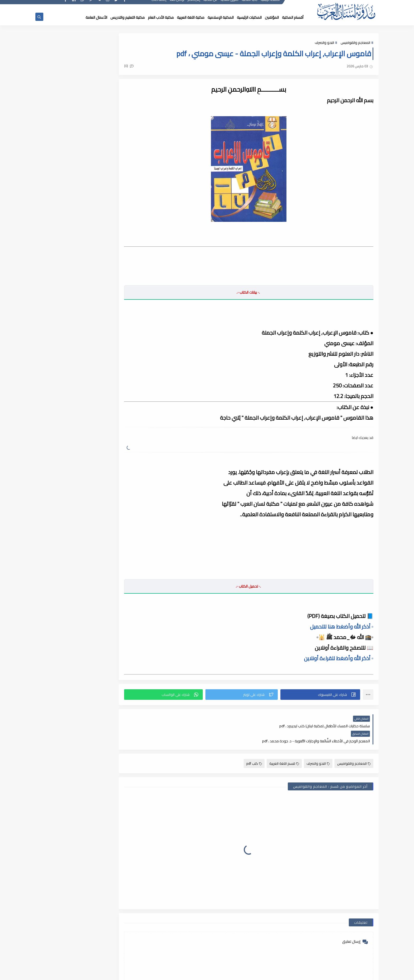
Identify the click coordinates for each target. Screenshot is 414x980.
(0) (134, 66)
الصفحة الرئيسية (271, 5)
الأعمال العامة (96, 17)
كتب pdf (254, 748)
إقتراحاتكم (194, 5)
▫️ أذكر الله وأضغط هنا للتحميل (342, 627)
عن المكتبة (211, 5)
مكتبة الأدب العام (161, 17)
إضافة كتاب (159, 5)
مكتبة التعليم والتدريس (128, 17)
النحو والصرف (324, 43)
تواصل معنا (177, 5)
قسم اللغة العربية (284, 748)
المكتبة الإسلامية (221, 17)
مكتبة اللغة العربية (191, 17)
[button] (321, 695)
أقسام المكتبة (293, 17)
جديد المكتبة (250, 5)
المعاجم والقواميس (355, 43)
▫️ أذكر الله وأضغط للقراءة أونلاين (339, 658)
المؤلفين (272, 17)
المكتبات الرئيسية (249, 17)
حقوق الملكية (230, 5)
